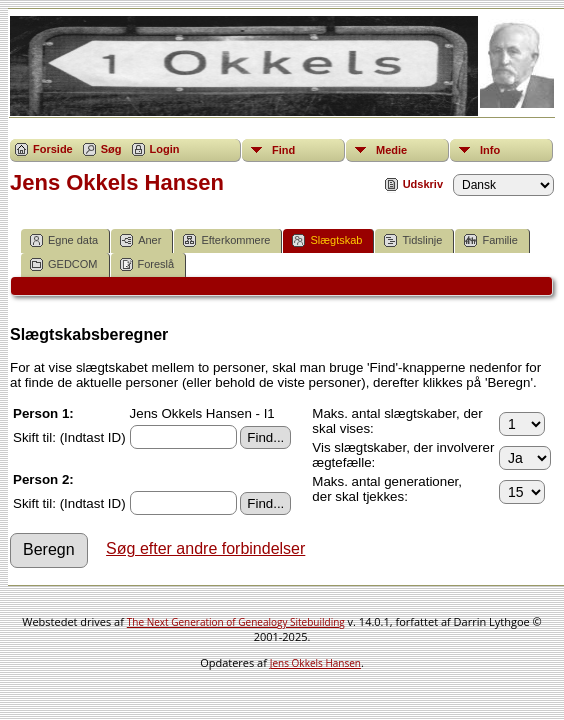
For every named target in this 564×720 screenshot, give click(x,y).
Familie (490, 240)
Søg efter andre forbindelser (205, 548)
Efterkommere (226, 240)
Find (283, 150)
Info (490, 150)
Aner (140, 240)
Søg (111, 149)
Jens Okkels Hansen (315, 663)
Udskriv (423, 184)
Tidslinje (413, 240)
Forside (53, 149)
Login (165, 149)
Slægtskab (327, 240)
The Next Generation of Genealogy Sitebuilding (236, 622)
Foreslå (147, 264)
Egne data (64, 240)
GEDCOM (64, 264)
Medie (391, 150)
